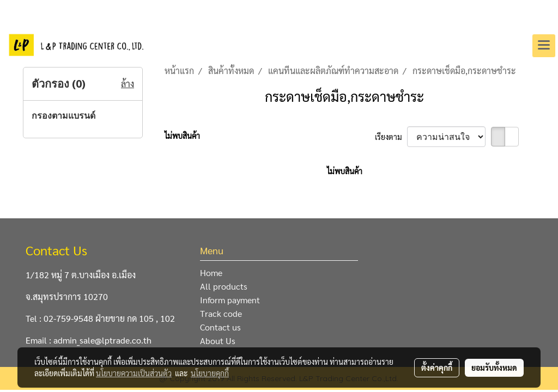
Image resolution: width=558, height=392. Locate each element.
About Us (218, 341)
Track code (221, 313)
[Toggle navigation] (544, 46)
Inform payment (230, 300)
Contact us (220, 327)
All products (224, 286)
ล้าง (128, 84)
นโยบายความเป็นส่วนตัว (134, 373)
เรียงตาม (391, 137)
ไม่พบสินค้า (182, 136)
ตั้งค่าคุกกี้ (437, 367)
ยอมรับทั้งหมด (494, 367)
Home (211, 272)
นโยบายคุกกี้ (210, 373)
